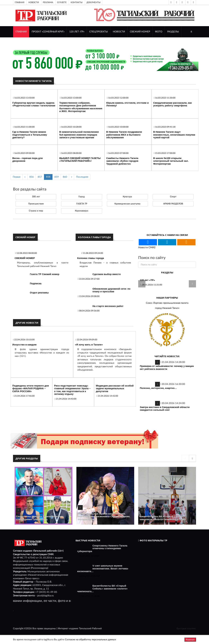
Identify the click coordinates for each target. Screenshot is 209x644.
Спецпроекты (99, 32)
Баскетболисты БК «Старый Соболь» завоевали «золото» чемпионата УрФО (163, 518)
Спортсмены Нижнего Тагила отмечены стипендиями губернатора (40, 518)
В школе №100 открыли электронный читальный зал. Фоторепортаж (171, 161)
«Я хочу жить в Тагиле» (89, 345)
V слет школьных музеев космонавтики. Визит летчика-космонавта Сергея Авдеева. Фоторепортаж (104, 516)
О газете (62, 2)
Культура (127, 197)
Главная (20, 2)
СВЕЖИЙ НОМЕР (140, 32)
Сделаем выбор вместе (107, 274)
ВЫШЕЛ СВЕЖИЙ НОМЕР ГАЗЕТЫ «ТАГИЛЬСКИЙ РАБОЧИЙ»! (80, 160)
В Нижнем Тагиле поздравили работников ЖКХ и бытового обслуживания (124, 135)
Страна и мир (36, 211)
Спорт (173, 197)
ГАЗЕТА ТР (82, 204)
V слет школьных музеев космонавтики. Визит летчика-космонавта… (103, 568)
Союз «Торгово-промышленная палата (167, 303)
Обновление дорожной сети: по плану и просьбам (111, 290)
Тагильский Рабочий (90, 629)
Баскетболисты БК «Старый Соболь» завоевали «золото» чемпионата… (102, 588)
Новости (34, 2)
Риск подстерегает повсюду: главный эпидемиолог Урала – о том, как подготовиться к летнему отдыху (72, 390)
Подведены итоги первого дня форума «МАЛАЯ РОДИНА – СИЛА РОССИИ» (31, 388)
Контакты (77, 2)
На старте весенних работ (108, 306)
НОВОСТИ (119, 32)
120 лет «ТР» (77, 32)
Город (82, 197)
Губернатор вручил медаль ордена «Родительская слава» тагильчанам (34, 104)
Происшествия (36, 204)
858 (48, 177)
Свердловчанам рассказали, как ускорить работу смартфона (173, 104)
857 (40, 177)
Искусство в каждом (24, 345)
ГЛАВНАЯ (21, 32)
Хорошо (190, 640)
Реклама (48, 2)
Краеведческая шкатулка (127, 204)
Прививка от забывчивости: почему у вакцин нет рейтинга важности (167, 367)
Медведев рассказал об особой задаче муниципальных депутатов (115, 388)
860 (65, 177)
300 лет (36, 197)
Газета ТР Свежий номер (45, 274)
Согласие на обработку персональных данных (90, 640)
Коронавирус (82, 211)
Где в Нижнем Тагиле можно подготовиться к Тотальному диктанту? (30, 135)
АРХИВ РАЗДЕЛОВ (173, 204)
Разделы (173, 32)
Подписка (36, 283)
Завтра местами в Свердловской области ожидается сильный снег (165, 409)
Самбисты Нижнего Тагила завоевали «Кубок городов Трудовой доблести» (122, 161)
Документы (94, 2)
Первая (17, 177)
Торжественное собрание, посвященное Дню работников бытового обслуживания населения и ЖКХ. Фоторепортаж (81, 107)
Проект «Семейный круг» (48, 32)
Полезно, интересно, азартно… (158, 388)
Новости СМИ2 (147, 247)
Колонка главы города (91, 258)
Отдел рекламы (39, 293)
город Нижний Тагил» (167, 308)
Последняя (82, 177)
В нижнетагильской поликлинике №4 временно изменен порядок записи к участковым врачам (79, 135)
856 (32, 177)
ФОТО (159, 32)
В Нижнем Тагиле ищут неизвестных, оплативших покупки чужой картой (174, 135)
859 (57, 177)
